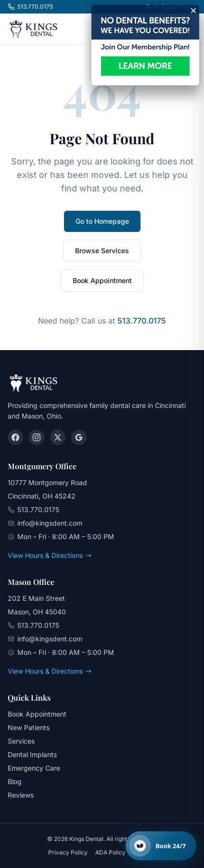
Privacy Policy (68, 852)
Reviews (21, 795)
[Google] (79, 437)
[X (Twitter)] (58, 437)
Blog (15, 781)
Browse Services (102, 251)
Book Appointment (102, 280)
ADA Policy (110, 852)
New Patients (29, 727)
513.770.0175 (30, 7)
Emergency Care (34, 768)
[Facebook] (15, 437)
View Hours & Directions (50, 555)
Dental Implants (32, 754)
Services (21, 741)
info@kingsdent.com (50, 523)
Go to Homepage (102, 221)
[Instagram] (37, 437)
